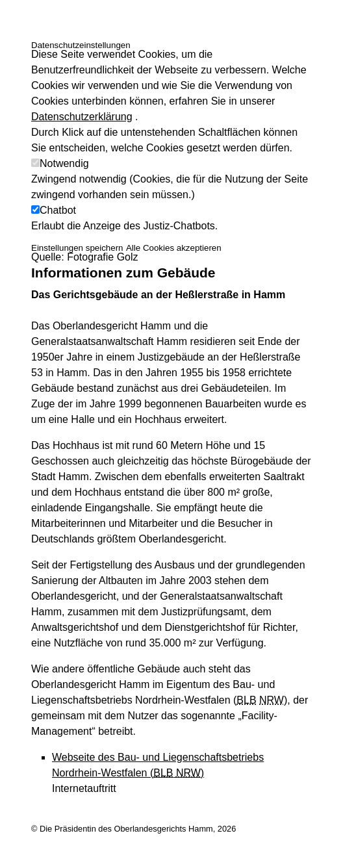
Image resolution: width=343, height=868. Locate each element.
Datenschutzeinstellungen (81, 45)
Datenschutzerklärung (82, 117)
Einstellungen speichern (77, 248)
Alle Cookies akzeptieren (174, 248)
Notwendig (64, 163)
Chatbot (58, 210)
